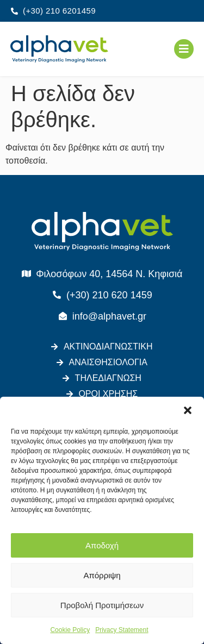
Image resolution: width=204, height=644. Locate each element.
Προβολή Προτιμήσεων (102, 605)
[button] (188, 410)
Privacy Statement (122, 630)
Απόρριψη (102, 575)
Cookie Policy (70, 630)
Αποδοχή (102, 545)
